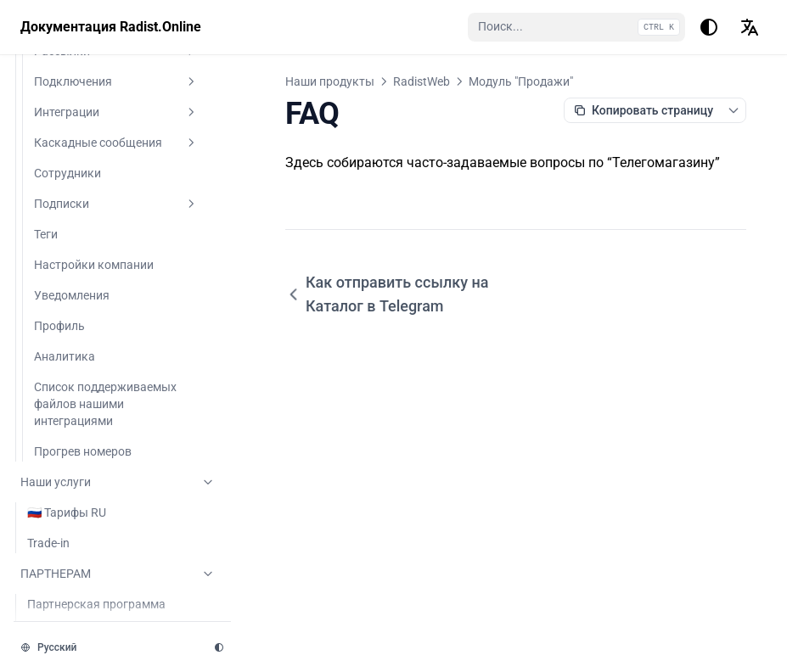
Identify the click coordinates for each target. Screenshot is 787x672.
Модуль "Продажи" (521, 81)
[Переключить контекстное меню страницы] (734, 110)
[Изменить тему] (709, 27)
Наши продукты (330, 81)
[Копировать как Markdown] (643, 110)
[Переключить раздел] (191, 126)
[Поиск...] (576, 27)
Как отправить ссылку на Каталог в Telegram (387, 294)
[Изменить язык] (750, 27)
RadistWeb (422, 81)
